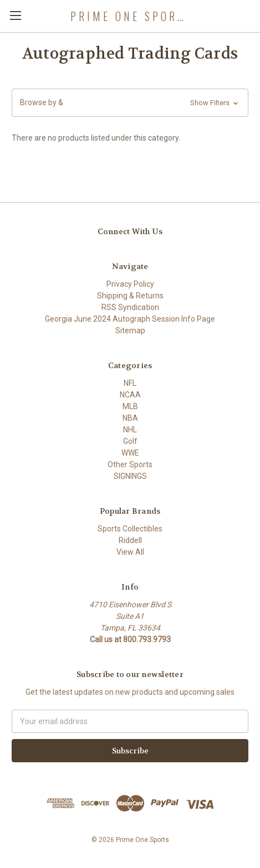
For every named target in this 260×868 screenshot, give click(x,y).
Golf (130, 441)
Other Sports (130, 464)
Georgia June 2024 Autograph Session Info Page (130, 319)
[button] (130, 103)
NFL (130, 383)
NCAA (130, 395)
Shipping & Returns (130, 296)
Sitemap (130, 330)
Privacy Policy (130, 284)
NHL (130, 430)
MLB (130, 406)
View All (130, 552)
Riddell (130, 540)
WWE (130, 453)
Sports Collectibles (130, 529)
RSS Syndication (130, 307)
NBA (130, 418)
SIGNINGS (130, 476)
